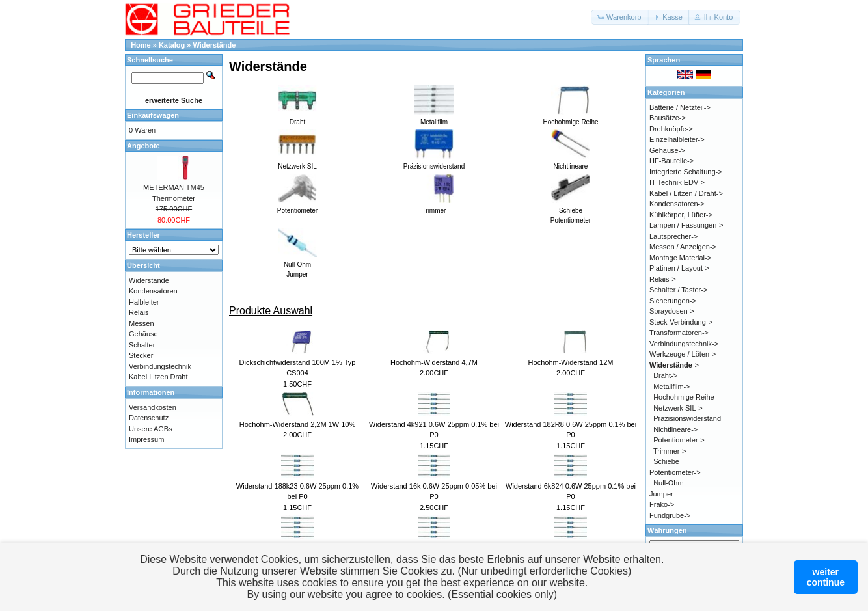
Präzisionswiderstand (687, 418)
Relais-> (663, 279)
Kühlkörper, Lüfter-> (681, 215)
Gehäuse (143, 334)
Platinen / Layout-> (679, 268)
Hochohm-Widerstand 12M (571, 362)
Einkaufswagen (153, 115)
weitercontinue (826, 577)
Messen (142, 323)
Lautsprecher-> (673, 236)
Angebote (143, 146)
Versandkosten (153, 407)
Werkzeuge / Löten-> (683, 354)
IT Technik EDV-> (677, 182)
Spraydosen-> (672, 311)
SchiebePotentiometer (571, 210)
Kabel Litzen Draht (158, 377)
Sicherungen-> (673, 301)
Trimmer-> (670, 451)
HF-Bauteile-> (671, 161)
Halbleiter (144, 302)
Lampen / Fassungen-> (686, 225)
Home (141, 45)
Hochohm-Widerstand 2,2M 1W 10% (298, 424)
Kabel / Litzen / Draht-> (686, 193)
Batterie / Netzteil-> (680, 107)
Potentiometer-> (679, 440)
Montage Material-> (680, 258)
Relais (139, 312)
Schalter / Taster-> (678, 290)
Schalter (142, 345)
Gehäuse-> (667, 150)
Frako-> (662, 504)
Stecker (141, 355)
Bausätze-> (668, 118)
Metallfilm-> (672, 387)
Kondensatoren (153, 291)
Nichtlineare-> (675, 429)
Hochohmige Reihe (684, 397)
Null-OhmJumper (297, 265)
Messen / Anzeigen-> (683, 247)
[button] (620, 17)
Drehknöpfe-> (671, 129)
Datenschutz (149, 418)
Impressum (146, 439)
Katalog (172, 45)
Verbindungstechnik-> (684, 344)
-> (674, 365)
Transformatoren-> (679, 333)
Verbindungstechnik (160, 366)
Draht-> (665, 375)
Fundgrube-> (670, 515)
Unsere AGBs (151, 429)
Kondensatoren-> (677, 204)
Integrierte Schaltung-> (686, 172)
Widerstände (215, 45)
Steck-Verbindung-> (681, 322)
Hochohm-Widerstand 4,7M (434, 362)
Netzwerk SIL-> (678, 408)
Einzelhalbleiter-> (677, 139)
